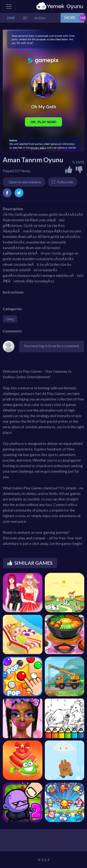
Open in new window (25, 182)
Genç (10, 319)
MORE (70, 17)
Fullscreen (65, 182)
